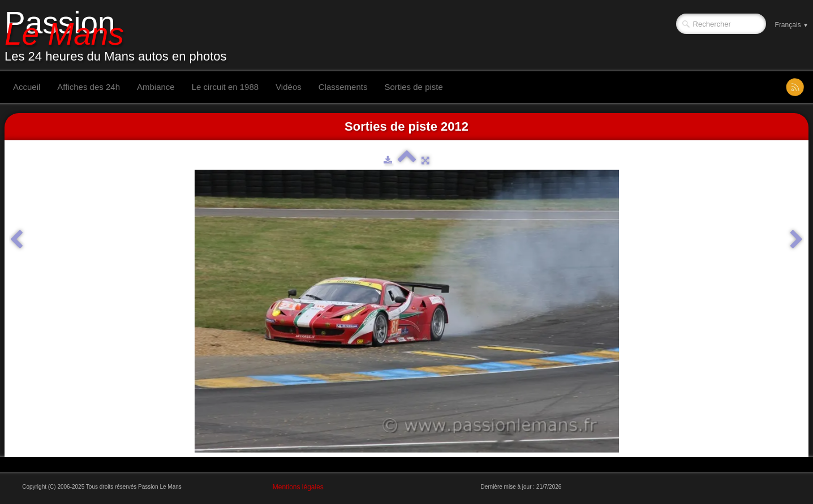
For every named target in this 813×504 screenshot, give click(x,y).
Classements (343, 87)
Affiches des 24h (89, 87)
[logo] (120, 36)
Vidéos (289, 87)
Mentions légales (298, 487)
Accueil (27, 87)
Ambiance (156, 87)
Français (792, 25)
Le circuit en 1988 (225, 87)
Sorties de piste (413, 87)
